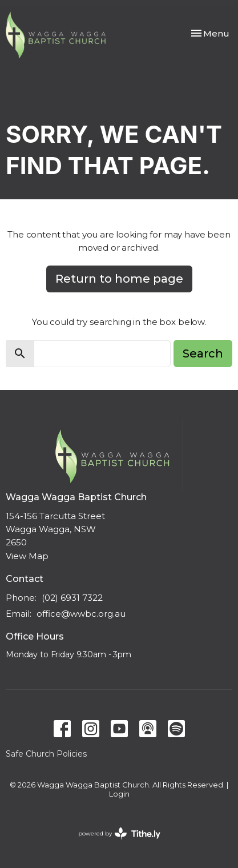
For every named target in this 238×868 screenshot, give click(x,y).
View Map (27, 556)
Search (203, 353)
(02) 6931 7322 (72, 598)
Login (119, 794)
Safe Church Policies (46, 754)
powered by (119, 833)
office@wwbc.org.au (81, 614)
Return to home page (119, 279)
